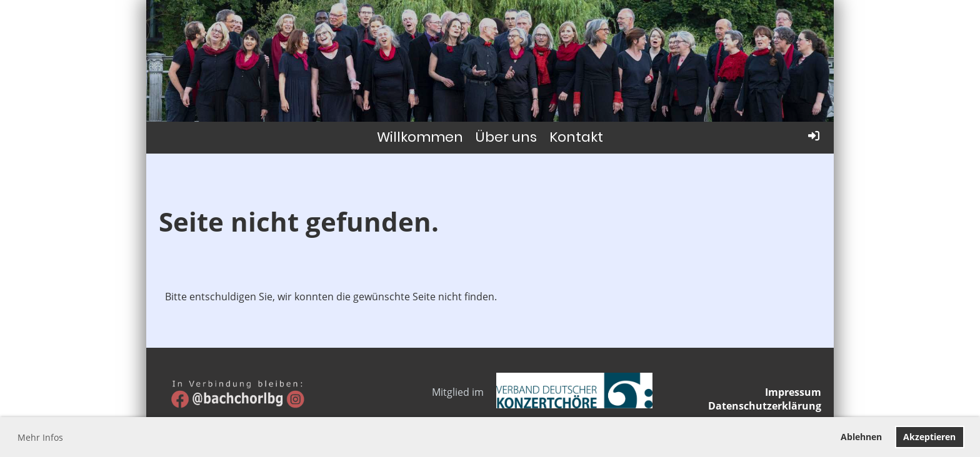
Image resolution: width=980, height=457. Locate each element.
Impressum (793, 392)
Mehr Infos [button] (40, 437)
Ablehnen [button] (861, 437)
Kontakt (576, 137)
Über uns (506, 137)
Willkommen (420, 137)
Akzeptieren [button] (929, 437)
